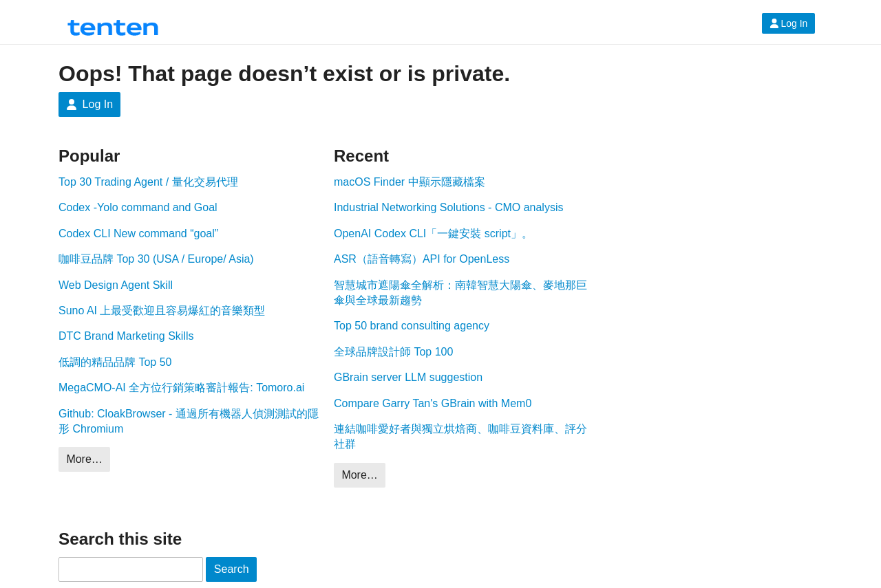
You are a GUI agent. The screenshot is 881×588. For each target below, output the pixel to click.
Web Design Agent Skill (116, 285)
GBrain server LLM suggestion (408, 377)
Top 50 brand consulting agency (412, 326)
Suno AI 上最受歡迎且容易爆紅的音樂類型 (162, 311)
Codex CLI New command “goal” (138, 233)
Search (232, 569)
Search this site (120, 539)
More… (84, 459)
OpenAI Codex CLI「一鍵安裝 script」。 (433, 233)
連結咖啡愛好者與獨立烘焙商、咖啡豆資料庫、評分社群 (460, 436)
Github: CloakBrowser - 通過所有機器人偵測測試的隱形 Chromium (189, 421)
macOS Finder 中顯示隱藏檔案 (410, 182)
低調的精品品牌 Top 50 (115, 362)
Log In (789, 23)
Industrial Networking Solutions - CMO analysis (448, 207)
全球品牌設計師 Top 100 (393, 352)
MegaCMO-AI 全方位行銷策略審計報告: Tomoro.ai (181, 388)
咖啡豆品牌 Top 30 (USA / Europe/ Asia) (156, 259)
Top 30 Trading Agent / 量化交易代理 (148, 182)
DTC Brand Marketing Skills (126, 336)
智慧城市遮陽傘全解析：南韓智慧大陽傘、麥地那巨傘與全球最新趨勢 (460, 293)
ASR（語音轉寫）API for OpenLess (422, 259)
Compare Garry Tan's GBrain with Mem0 (433, 403)
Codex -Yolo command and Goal (138, 207)
